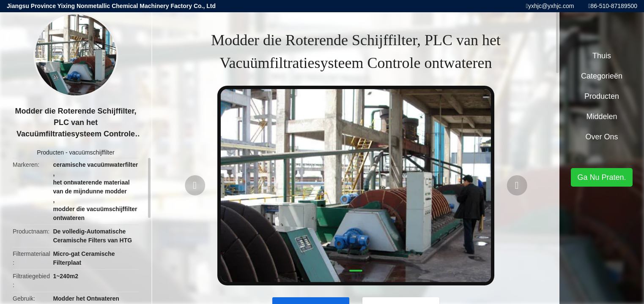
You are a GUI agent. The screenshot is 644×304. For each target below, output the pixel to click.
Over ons (602, 137)
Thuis (602, 56)
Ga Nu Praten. (602, 177)
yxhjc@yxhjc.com (551, 6)
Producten (50, 152)
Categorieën (602, 76)
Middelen (602, 117)
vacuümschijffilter (92, 152)
